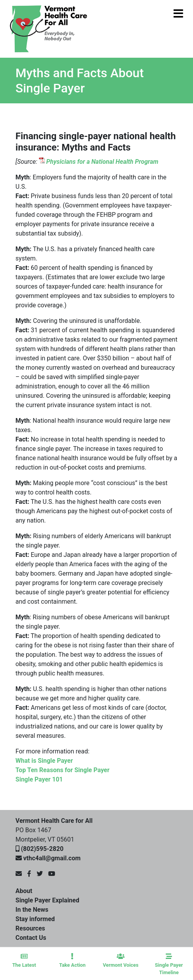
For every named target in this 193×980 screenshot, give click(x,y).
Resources (30, 928)
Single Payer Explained (47, 900)
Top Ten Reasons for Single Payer (63, 770)
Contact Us (31, 938)
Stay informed (35, 919)
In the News (32, 910)
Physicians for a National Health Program (102, 162)
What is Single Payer (44, 761)
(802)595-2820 (42, 849)
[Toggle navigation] (161, 29)
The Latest (24, 961)
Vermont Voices (121, 961)
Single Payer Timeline (169, 964)
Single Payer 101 (39, 779)
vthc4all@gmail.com (52, 858)
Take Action (72, 961)
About (24, 891)
